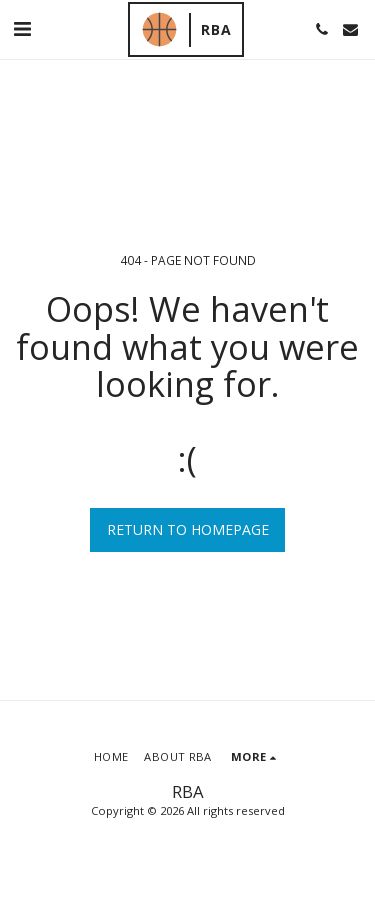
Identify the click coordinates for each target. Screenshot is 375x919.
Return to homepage (188, 529)
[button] (22, 28)
